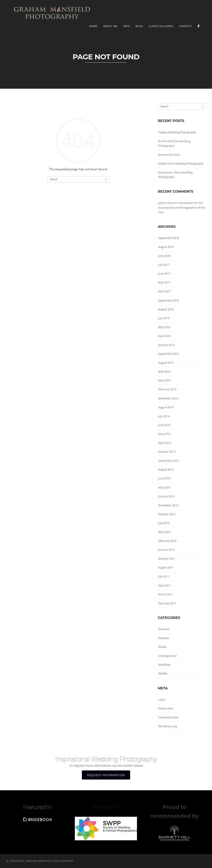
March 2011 (166, 594)
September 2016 (169, 300)
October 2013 (167, 452)
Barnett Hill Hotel (169, 155)
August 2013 (166, 469)
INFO (126, 26)
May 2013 (164, 487)
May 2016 (164, 327)
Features (164, 638)
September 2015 (169, 354)
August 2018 (166, 247)
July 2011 (164, 576)
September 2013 (169, 461)
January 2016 (167, 345)
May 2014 (164, 434)
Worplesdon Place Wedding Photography (176, 175)
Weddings (165, 665)
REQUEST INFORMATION (106, 775)
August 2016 (166, 309)
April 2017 (165, 291)
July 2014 (164, 416)
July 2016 (164, 318)
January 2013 (167, 496)
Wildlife (163, 673)
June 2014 (165, 425)
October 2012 (167, 514)
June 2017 (165, 273)
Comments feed (168, 717)
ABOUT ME (110, 26)
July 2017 (164, 265)
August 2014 (166, 407)
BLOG (139, 26)
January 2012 (167, 550)
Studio (162, 647)
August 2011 (166, 567)
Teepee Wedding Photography (177, 132)
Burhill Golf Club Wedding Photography (174, 143)
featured (164, 629)
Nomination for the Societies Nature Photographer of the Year (182, 207)
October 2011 (167, 559)
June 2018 (165, 256)
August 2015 (166, 363)
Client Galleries (161, 26)
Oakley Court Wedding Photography (181, 164)
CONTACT (186, 26)
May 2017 (164, 282)
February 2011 (167, 603)
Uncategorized (167, 656)
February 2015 (167, 389)
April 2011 (165, 585)
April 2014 (165, 443)
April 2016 (165, 336)
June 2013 (165, 478)
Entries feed (166, 708)
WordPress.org (168, 726)
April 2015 (165, 380)
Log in (162, 700)
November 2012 (168, 505)
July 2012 (164, 523)
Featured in (38, 807)
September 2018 (169, 238)
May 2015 (164, 371)
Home (93, 26)
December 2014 (168, 398)
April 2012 (165, 532)
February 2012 (167, 541)
